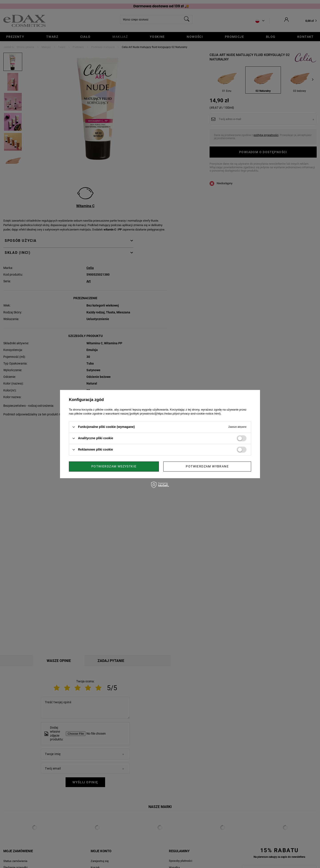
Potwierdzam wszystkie (206, 466)
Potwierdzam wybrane (113, 466)
